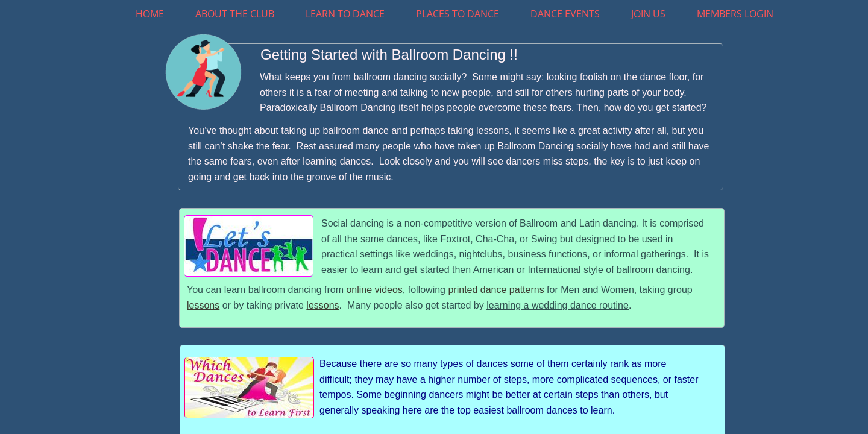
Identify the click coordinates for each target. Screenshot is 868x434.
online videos (374, 290)
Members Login (735, 14)
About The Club (235, 14)
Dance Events (565, 14)
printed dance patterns (496, 290)
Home (150, 14)
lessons (203, 305)
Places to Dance (458, 14)
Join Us (648, 14)
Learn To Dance (345, 14)
